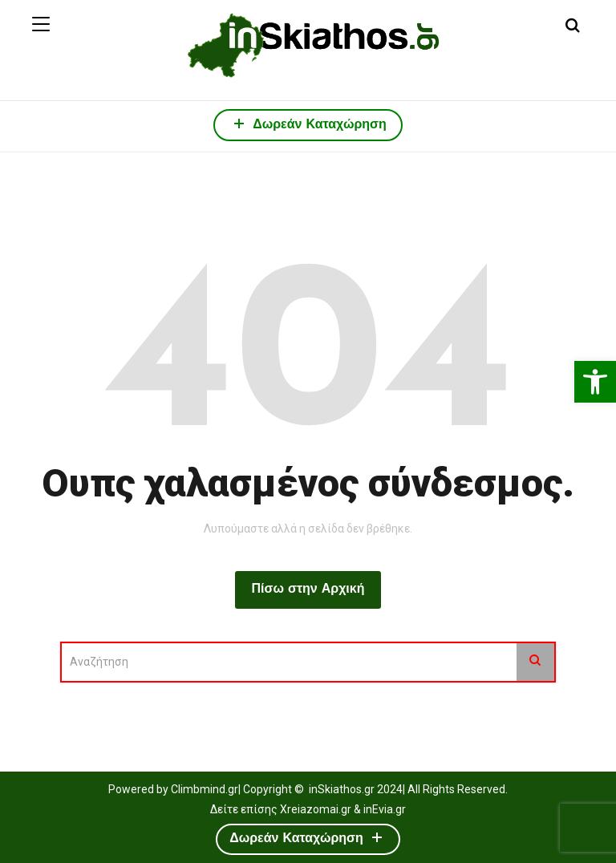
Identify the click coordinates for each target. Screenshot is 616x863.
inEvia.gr (385, 809)
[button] (595, 382)
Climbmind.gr (205, 789)
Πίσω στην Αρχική (308, 590)
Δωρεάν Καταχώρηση (308, 123)
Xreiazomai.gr (316, 809)
